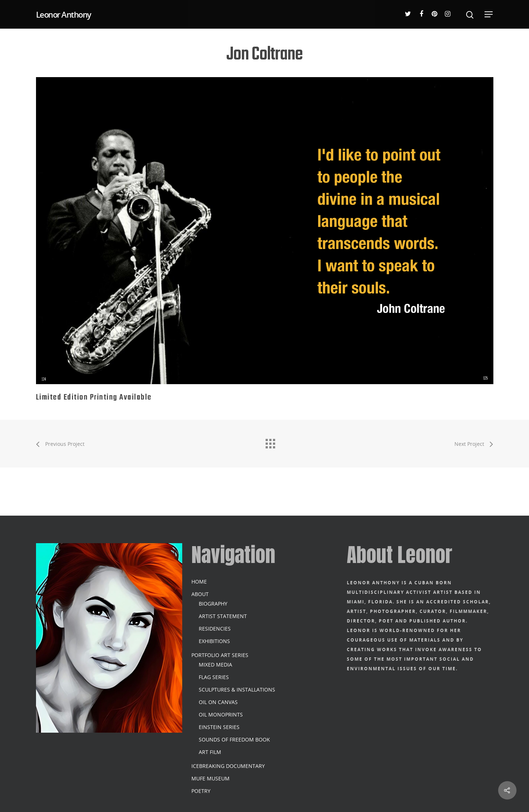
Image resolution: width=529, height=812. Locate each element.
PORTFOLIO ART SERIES (220, 655)
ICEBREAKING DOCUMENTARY (228, 766)
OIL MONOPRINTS (221, 714)
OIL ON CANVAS (218, 702)
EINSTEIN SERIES (219, 727)
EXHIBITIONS (214, 641)
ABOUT (200, 594)
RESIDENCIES (215, 629)
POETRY (201, 791)
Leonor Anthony (64, 14)
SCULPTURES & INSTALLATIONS (237, 690)
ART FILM (210, 752)
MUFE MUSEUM (210, 778)
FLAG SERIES (214, 677)
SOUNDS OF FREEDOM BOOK (234, 739)
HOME (199, 582)
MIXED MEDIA (215, 665)
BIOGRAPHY (213, 604)
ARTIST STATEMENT (223, 616)
